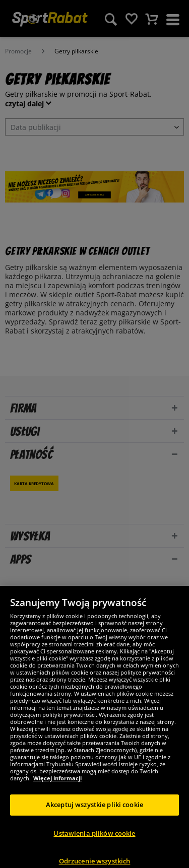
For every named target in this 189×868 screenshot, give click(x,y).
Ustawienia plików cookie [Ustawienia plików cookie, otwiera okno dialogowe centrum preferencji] (94, 838)
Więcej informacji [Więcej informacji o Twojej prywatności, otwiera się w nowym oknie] (57, 783)
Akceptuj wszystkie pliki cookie (94, 810)
